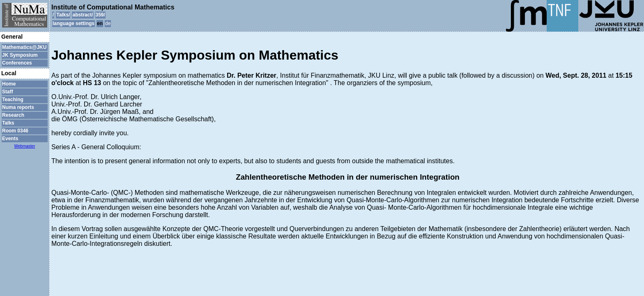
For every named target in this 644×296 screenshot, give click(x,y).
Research (13, 115)
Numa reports (18, 107)
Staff (8, 92)
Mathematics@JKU (24, 47)
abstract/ (83, 15)
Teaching (13, 99)
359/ (100, 15)
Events (10, 139)
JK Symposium (20, 55)
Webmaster (25, 146)
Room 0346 (15, 131)
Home (9, 84)
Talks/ (63, 15)
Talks (8, 123)
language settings (74, 23)
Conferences (17, 63)
